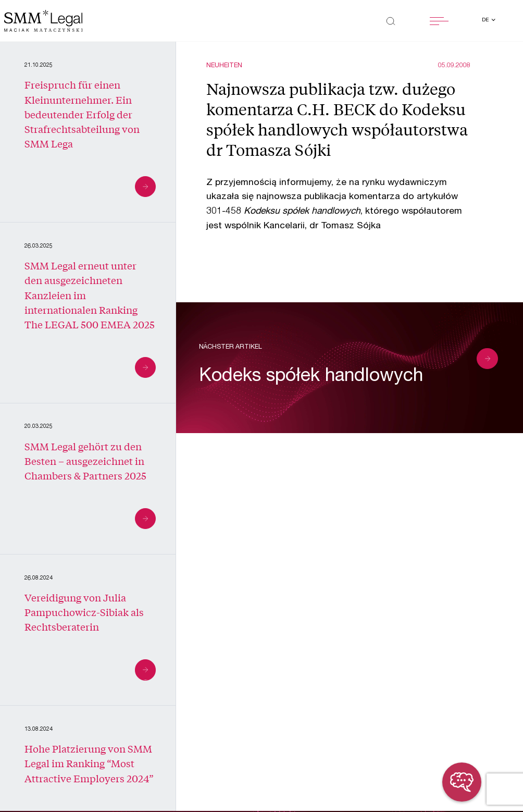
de (486, 20)
